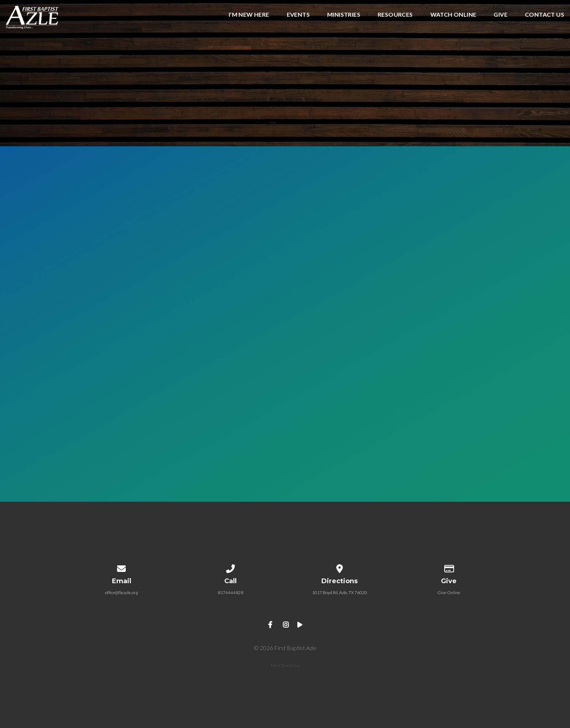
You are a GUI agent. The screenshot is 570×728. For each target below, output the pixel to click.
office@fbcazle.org (121, 592)
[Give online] (449, 567)
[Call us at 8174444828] (230, 567)
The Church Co (285, 665)
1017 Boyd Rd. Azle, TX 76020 (340, 592)
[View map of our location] (340, 567)
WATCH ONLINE (453, 15)
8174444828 (230, 592)
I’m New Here (249, 15)
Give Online (449, 592)
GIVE (501, 15)
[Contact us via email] (121, 567)
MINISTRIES (344, 15)
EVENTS (298, 15)
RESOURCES (395, 15)
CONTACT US (545, 15)
